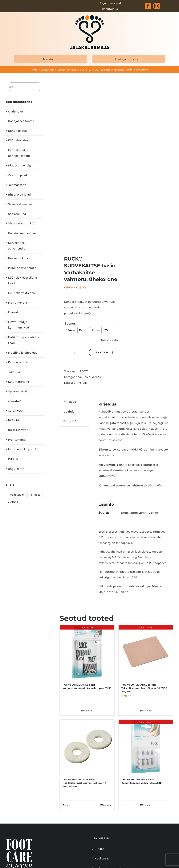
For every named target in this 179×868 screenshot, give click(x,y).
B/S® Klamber (18, 430)
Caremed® (15, 411)
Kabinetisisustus (20, 362)
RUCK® (13, 459)
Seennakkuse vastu (22, 204)
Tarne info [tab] (70, 421)
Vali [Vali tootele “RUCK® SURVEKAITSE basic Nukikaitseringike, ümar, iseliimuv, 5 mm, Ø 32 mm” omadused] (67, 805)
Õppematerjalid (19, 391)
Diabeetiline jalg (75, 383)
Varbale (97, 377)
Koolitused (102, 858)
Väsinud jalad (17, 175)
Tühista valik (110, 340)
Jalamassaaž (17, 185)
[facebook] (148, 6)
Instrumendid (18, 303)
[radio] (71, 330)
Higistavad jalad (19, 194)
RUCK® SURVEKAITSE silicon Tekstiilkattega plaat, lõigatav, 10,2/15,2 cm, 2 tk (144, 688)
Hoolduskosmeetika (22, 233)
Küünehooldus (18, 140)
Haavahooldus (18, 258)
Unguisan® (16, 469)
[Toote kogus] (75, 352)
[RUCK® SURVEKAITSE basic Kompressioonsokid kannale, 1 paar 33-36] (87, 652)
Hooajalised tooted (21, 121)
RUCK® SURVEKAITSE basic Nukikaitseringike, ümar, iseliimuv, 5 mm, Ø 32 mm (84, 783)
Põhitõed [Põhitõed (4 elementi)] (35, 495)
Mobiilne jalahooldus (23, 353)
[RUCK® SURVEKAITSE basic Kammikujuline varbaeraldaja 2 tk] (146, 747)
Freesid (13, 312)
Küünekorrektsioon (22, 293)
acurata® (14, 401)
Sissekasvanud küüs (22, 223)
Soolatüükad (17, 214)
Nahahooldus (17, 131)
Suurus (70, 324)
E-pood (100, 849)
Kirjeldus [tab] (70, 402)
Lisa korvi (101, 352)
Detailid (88, 711)
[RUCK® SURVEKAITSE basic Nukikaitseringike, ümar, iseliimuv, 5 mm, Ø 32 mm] (87, 747)
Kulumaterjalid (18, 382)
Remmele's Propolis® (22, 449)
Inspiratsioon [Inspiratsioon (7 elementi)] (16, 495)
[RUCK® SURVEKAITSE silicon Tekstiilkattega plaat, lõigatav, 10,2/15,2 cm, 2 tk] (146, 652)
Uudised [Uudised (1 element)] (13, 502)
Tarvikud (14, 372)
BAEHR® (14, 420)
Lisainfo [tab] (69, 411)
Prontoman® (17, 440)
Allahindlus (16, 111)
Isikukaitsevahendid (22, 268)
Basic (86, 377)
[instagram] (157, 6)
